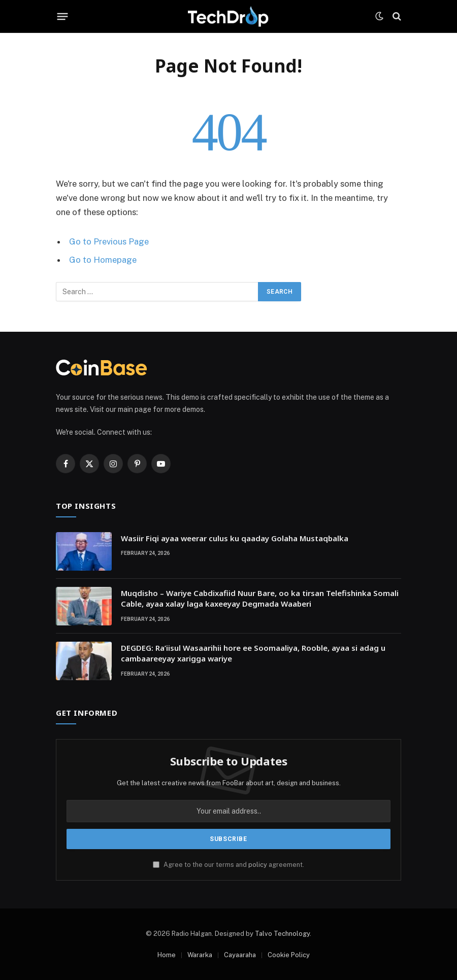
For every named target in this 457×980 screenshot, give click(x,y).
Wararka (200, 955)
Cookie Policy (289, 955)
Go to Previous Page (109, 241)
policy (258, 865)
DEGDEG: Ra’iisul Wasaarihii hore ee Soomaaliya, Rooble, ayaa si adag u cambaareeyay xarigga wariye (253, 653)
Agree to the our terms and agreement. (228, 865)
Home (167, 955)
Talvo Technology (282, 934)
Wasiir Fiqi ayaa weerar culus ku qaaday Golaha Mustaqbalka (235, 538)
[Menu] (63, 16)
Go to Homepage (103, 260)
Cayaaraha (240, 955)
